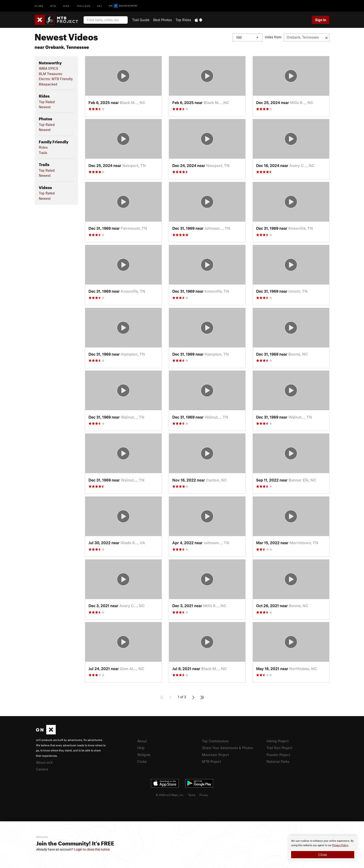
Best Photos (162, 20)
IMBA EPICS (49, 68)
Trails (43, 153)
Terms (192, 795)
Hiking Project (278, 741)
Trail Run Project (279, 748)
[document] (323, 848)
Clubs (142, 761)
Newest (45, 107)
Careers (42, 769)
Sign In (321, 20)
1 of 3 (182, 697)
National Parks (278, 761)
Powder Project (278, 755)
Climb (39, 6)
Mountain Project (215, 755)
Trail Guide (141, 20)
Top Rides (183, 20)
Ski (100, 6)
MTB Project (211, 761)
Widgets (144, 755)
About (142, 741)
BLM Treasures (50, 74)
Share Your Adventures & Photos (227, 748)
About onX (44, 762)
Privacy (204, 795)
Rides (43, 147)
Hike (66, 6)
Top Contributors (215, 741)
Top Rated (47, 102)
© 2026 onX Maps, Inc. (170, 795)
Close (323, 855)
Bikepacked (48, 84)
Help (141, 748)
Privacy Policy (340, 845)
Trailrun (83, 6)
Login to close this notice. (92, 849)
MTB (53, 6)
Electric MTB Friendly (56, 79)
